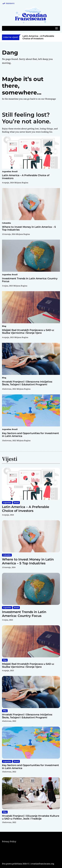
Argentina (7, 171)
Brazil (15, 171)
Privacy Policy (9, 841)
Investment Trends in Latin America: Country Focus (30, 280)
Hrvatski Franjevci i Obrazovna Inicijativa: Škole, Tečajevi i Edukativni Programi (27, 383)
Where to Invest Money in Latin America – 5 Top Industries (29, 228)
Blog (4, 326)
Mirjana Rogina (21, 183)
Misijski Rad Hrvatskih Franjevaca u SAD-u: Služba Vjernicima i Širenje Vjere (28, 332)
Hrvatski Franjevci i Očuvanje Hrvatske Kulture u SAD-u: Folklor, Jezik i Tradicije (31, 817)
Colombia (6, 223)
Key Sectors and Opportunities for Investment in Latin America (30, 435)
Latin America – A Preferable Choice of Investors (38, 37)
